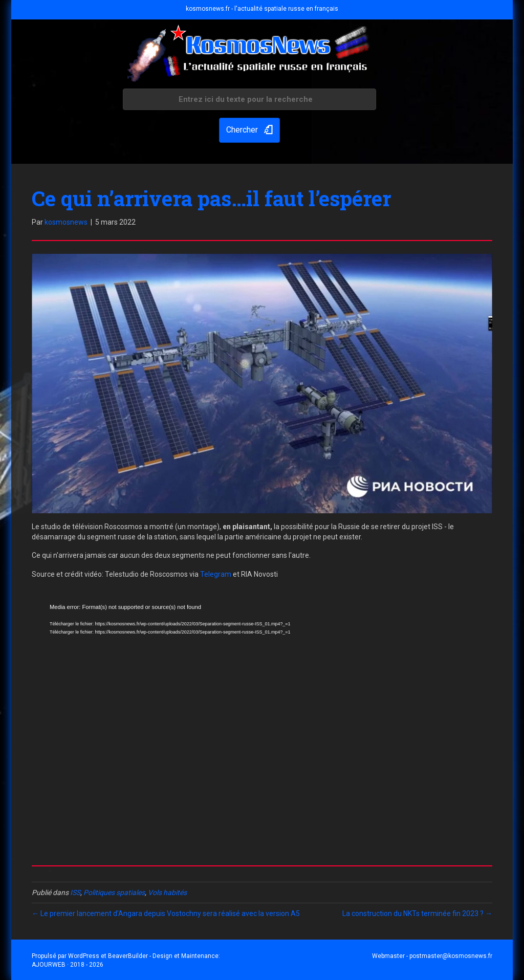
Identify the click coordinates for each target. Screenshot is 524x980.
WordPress (84, 956)
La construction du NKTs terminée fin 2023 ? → (417, 913)
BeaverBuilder (128, 956)
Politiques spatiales (114, 892)
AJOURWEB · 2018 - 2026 (68, 965)
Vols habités (167, 892)
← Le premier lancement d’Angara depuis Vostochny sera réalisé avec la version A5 (166, 913)
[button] (249, 130)
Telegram (216, 574)
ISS (75, 892)
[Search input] (249, 99)
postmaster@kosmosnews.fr (451, 956)
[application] (262, 726)
